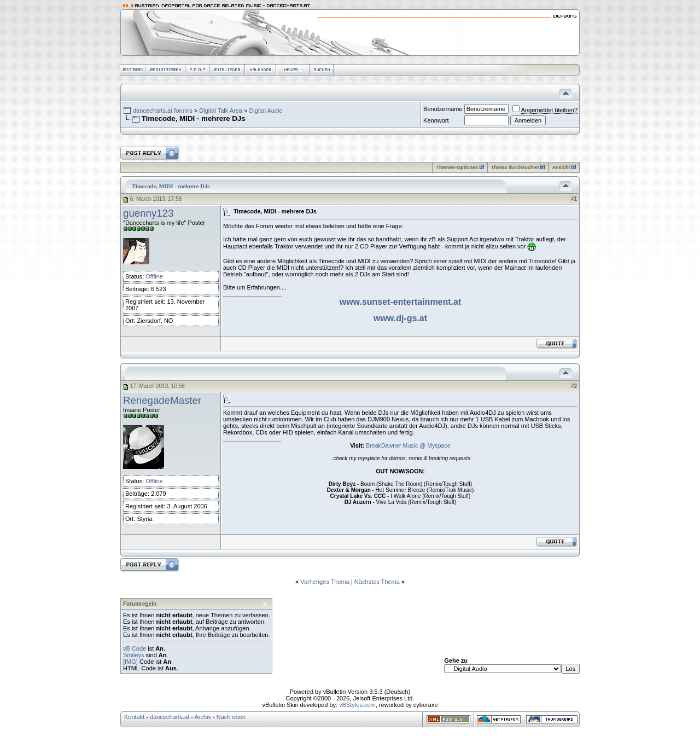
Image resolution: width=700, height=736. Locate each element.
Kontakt (134, 717)
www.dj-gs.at (400, 318)
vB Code (135, 648)
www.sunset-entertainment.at (401, 302)
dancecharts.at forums (163, 111)
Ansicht (561, 167)
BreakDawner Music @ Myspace (408, 445)
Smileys (134, 655)
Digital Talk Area (221, 111)
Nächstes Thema (377, 582)
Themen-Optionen (457, 167)
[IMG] (130, 662)
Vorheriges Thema (325, 582)
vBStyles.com (357, 705)
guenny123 (148, 213)
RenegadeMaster (162, 400)
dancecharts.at (170, 717)
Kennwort (436, 120)
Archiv (203, 717)
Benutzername (443, 109)
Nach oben (231, 717)
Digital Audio (266, 111)
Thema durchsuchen (515, 167)
